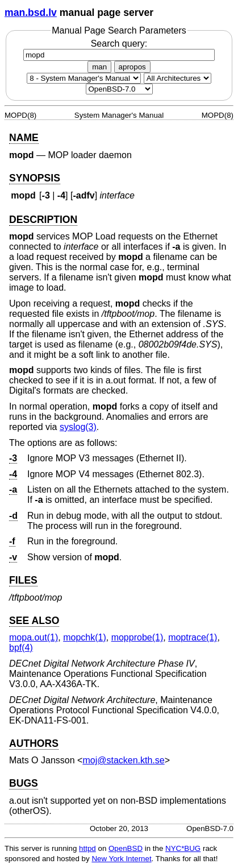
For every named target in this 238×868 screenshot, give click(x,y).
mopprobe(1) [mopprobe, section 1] (137, 637)
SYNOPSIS (35, 178)
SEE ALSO (34, 621)
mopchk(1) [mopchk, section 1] (85, 637)
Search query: (119, 49)
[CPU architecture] (178, 78)
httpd (87, 848)
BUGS (24, 783)
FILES (23, 580)
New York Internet (121, 859)
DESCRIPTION (43, 220)
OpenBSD (126, 848)
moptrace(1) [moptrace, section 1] (193, 637)
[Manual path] (119, 89)
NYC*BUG (183, 848)
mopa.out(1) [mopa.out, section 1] (34, 637)
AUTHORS (34, 743)
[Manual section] (84, 78)
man (99, 67)
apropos (132, 67)
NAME (24, 138)
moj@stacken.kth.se (123, 760)
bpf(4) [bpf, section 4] (21, 648)
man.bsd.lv (31, 13)
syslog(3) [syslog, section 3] (78, 427)
